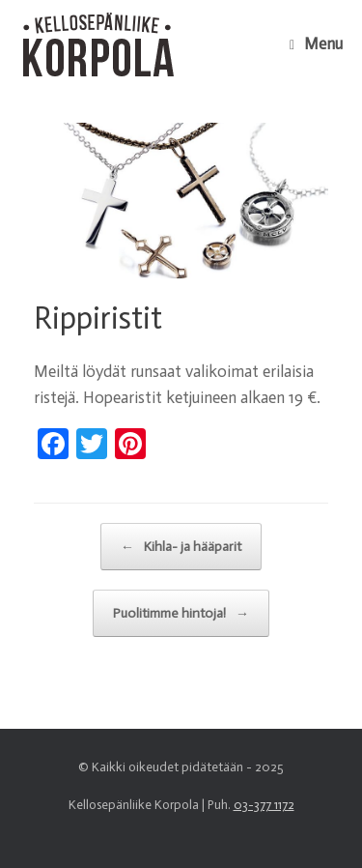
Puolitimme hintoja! (181, 613)
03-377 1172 (264, 804)
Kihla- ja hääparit (181, 547)
